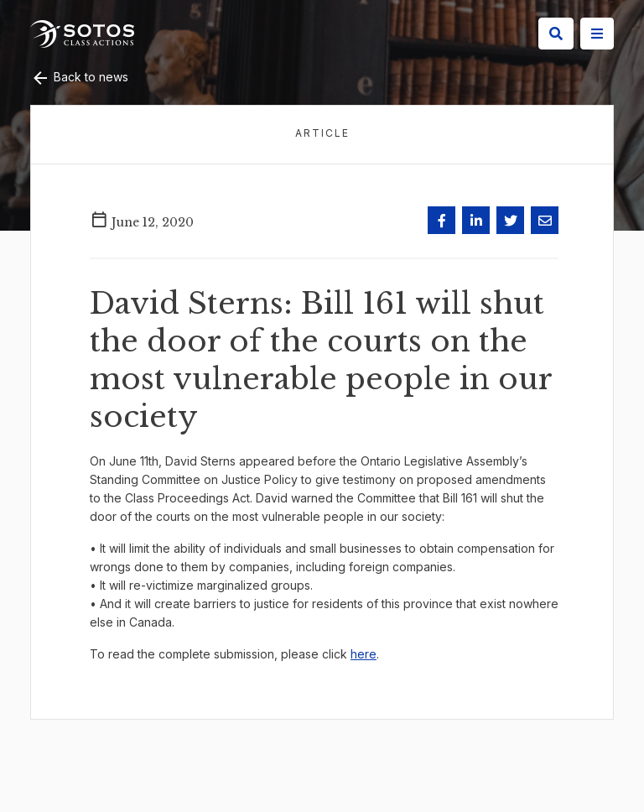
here (364, 654)
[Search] (556, 34)
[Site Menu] (597, 34)
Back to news (79, 77)
